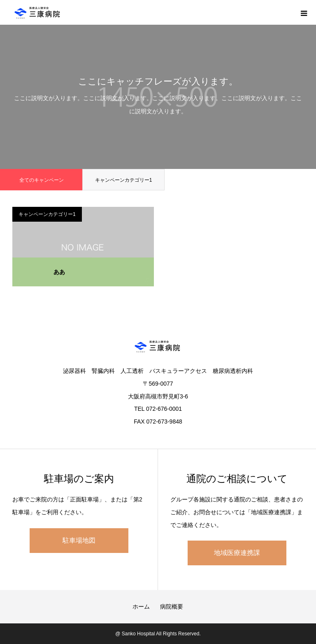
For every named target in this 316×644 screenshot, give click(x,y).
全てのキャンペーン (42, 180)
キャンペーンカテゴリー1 (124, 180)
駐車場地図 (79, 540)
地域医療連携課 (237, 553)
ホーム (141, 607)
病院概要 (172, 607)
